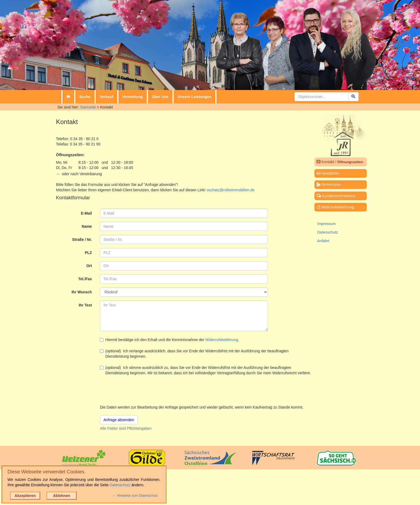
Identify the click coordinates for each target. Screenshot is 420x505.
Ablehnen (62, 496)
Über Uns (160, 97)
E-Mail (86, 213)
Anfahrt (323, 241)
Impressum (326, 224)
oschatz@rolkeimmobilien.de (230, 190)
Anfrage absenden (119, 420)
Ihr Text (85, 305)
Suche (85, 97)
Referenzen (329, 185)
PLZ (88, 253)
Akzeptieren (25, 496)
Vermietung (133, 97)
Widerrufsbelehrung (222, 340)
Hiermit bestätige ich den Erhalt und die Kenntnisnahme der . (170, 340)
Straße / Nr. (82, 240)
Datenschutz (328, 232)
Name (87, 226)
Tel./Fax (85, 279)
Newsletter (328, 173)
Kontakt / (340, 162)
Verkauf (106, 97)
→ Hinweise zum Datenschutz (135, 496)
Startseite (88, 107)
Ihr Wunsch (82, 292)
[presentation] (141, 390)
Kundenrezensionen (336, 196)
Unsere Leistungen (194, 97)
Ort (89, 266)
